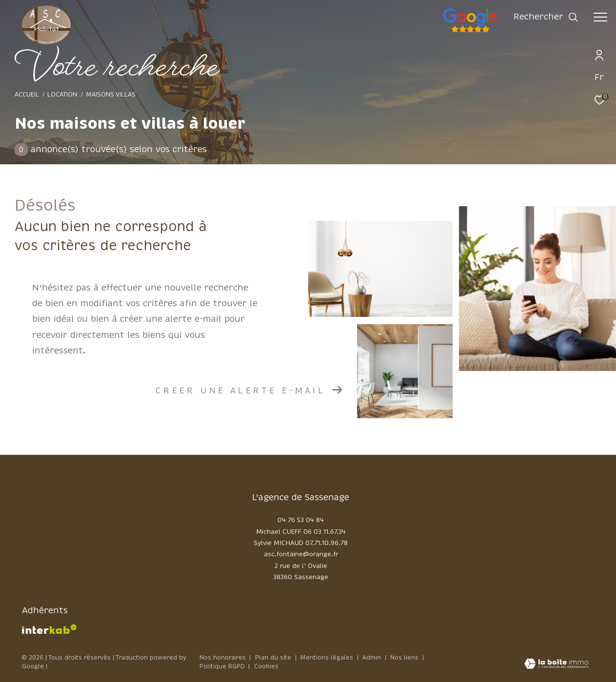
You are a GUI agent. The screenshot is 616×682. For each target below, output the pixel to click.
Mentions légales (328, 658)
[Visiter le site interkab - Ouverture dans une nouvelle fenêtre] (49, 629)
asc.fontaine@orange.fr (301, 554)
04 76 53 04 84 (301, 520)
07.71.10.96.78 (327, 543)
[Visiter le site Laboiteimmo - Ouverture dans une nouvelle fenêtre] (556, 665)
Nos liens (405, 658)
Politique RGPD (222, 666)
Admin (373, 658)
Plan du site (274, 658)
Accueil (27, 95)
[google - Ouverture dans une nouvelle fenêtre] (510, 31)
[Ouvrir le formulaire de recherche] (546, 17)
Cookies (266, 667)
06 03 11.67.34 (325, 532)
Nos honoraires (223, 658)
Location (62, 95)
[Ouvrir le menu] (600, 17)
